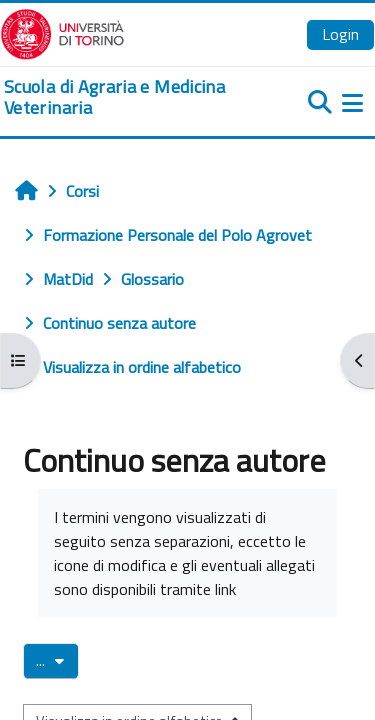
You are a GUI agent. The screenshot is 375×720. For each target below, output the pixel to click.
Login (340, 34)
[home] (125, 97)
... (57, 660)
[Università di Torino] (62, 32)
